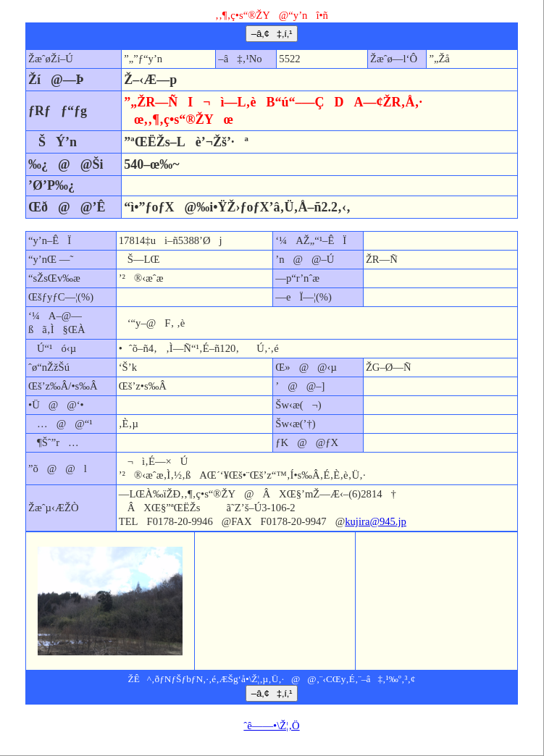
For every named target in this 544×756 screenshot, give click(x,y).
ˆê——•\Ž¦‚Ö (271, 726)
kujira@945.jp (376, 521)
